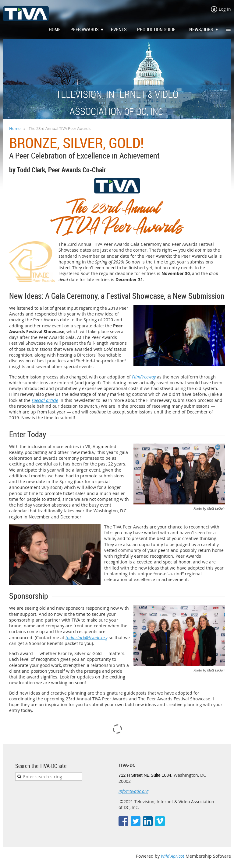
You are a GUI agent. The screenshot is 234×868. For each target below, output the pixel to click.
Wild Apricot (173, 856)
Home (15, 128)
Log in (225, 9)
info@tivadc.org (133, 791)
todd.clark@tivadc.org (87, 638)
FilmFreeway (144, 377)
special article (45, 400)
